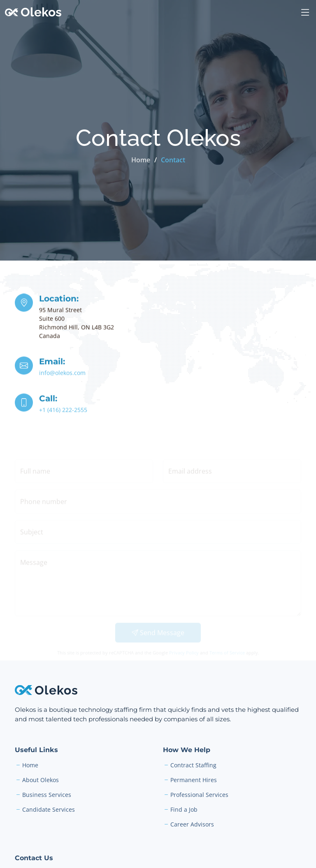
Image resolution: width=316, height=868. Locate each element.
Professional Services (199, 795)
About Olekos (41, 780)
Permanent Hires (194, 780)
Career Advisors (192, 824)
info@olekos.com (62, 374)
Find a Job (184, 810)
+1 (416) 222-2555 (63, 411)
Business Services (47, 795)
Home (141, 160)
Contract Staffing (193, 765)
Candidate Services (49, 810)
